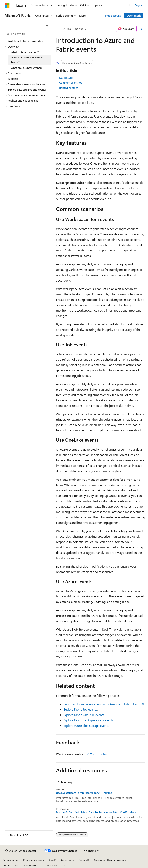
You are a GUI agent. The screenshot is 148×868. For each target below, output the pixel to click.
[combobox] (26, 34)
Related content (69, 88)
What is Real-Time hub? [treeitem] (25, 52)
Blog (51, 860)
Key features (66, 77)
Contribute (67, 860)
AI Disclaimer (11, 860)
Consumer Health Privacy (109, 860)
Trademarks (30, 865)
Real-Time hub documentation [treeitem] (26, 41)
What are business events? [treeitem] (26, 68)
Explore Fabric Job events (80, 709)
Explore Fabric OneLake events (84, 715)
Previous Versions (33, 860)
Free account (113, 15)
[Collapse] (47, 26)
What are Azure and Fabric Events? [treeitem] (27, 60)
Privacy (83, 860)
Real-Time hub (75, 29)
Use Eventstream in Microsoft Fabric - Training (84, 793)
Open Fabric (134, 15)
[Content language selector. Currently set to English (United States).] (21, 851)
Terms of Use (11, 865)
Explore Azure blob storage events (86, 726)
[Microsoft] (7, 5)
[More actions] (142, 29)
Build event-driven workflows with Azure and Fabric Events (103, 704)
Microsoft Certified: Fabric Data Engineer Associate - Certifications (96, 812)
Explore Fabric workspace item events (88, 720)
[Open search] (130, 5)
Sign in (139, 5)
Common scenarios (71, 82)
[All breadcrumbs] (59, 29)
